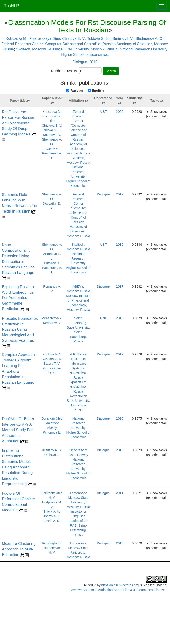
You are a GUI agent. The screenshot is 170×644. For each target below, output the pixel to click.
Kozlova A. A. (52, 354)
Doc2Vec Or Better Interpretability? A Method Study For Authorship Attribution (18, 430)
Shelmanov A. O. (149, 39)
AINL (103, 318)
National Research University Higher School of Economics (79, 176)
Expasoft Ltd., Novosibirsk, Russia (79, 387)
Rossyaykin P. (52, 543)
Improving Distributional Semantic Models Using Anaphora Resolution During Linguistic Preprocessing (17, 467)
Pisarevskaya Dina (45, 39)
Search (111, 71)
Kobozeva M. (16, 39)
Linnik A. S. (52, 521)
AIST (103, 112)
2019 (93, 62)
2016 (120, 450)
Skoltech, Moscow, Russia (38, 49)
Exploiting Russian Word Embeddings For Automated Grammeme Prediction (18, 298)
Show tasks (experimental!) (157, 114)
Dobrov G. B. (52, 516)
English (98, 91)
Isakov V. (52, 149)
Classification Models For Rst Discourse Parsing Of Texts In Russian (87, 26)
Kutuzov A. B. (52, 450)
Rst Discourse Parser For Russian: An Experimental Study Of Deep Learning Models (19, 123)
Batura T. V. (52, 364)
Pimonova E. (52, 432)
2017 (120, 194)
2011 (120, 493)
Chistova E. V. (74, 39)
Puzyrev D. (52, 263)
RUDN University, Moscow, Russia (89, 49)
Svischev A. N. (52, 359)
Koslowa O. (52, 455)
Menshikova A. (52, 318)
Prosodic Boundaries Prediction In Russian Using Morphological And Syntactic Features (20, 330)
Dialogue (80, 62)
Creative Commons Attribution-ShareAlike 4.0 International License (118, 590)
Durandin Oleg (52, 418)
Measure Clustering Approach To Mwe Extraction (19, 549)
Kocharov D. (52, 323)
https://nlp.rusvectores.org (120, 585)
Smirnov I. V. (123, 39)
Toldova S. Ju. (99, 39)
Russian (77, 91)
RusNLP (11, 6)
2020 (120, 112)
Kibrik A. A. (52, 512)
